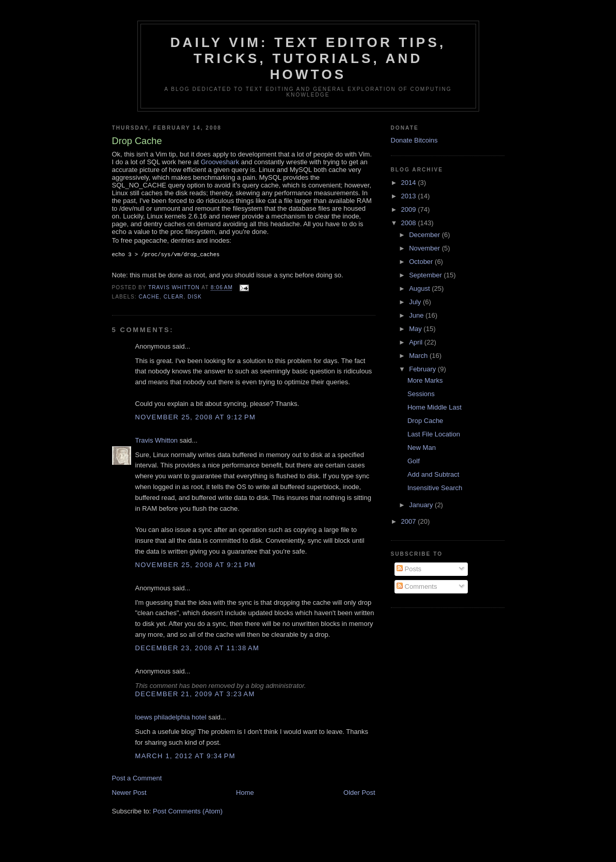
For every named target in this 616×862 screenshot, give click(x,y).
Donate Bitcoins (414, 140)
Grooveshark (220, 162)
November (425, 248)
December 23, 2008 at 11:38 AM (198, 649)
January (422, 505)
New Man (422, 448)
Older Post (359, 794)
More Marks (425, 380)
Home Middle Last (435, 407)
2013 (410, 196)
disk (195, 298)
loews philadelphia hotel (171, 718)
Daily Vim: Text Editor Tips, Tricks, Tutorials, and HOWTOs (308, 58)
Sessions (421, 394)
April (417, 342)
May (416, 329)
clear (174, 298)
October (422, 262)
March (419, 356)
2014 (410, 183)
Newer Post (129, 794)
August (420, 288)
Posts (409, 569)
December (425, 235)
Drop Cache (425, 421)
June (417, 315)
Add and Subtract (433, 474)
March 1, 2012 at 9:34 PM (185, 757)
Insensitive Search (435, 488)
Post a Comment (137, 779)
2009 (410, 209)
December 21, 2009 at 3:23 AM (195, 695)
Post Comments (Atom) (188, 812)
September (426, 275)
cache (149, 298)
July (416, 302)
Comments (417, 586)
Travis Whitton (157, 441)
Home (245, 794)
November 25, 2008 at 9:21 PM (196, 566)
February (423, 369)
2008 (410, 223)
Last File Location (434, 434)
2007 (410, 521)
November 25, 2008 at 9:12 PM (196, 418)
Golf (414, 461)
